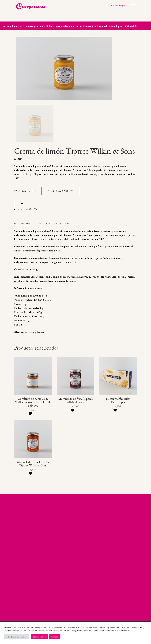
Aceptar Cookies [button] (39, 637)
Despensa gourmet (33, 26)
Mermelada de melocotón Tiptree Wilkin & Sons (33, 464)
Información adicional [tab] (54, 224)
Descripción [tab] (23, 224)
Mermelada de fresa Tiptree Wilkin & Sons (75, 400)
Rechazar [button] (55, 637)
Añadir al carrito (60, 191)
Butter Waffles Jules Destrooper (118, 400)
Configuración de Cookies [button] (17, 637)
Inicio (6, 26)
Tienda (16, 26)
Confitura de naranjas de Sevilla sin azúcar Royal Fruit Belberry (33, 402)
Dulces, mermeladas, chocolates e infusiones (70, 26)
